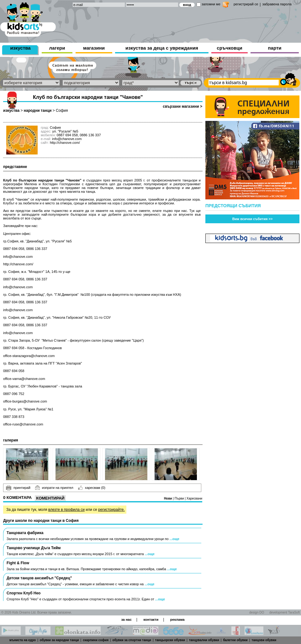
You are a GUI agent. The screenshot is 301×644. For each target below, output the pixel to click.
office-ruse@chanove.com (23, 424)
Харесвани (194, 498)
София (62, 111)
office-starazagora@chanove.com (29, 356)
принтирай (18, 488)
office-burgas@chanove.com (25, 401)
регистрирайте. (111, 510)
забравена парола (277, 4)
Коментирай (50, 498)
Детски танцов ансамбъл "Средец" (39, 578)
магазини (94, 48)
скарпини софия (96, 640)
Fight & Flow (18, 563)
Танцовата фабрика (25, 533)
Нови (168, 498)
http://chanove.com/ (65, 143)
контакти (151, 620)
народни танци (38, 111)
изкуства (20, 48)
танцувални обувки (204, 640)
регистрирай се (246, 4)
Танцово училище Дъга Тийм (34, 548)
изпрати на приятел (54, 488)
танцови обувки (264, 640)
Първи (180, 498)
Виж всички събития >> (253, 219)
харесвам (92, 488)
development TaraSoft (285, 612)
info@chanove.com (18, 257)
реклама (177, 620)
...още (174, 539)
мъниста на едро (23, 640)
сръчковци (229, 48)
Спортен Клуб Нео (24, 593)
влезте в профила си (66, 510)
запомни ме (211, 4)
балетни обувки (235, 640)
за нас (126, 620)
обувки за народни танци (59, 640)
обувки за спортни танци (132, 640)
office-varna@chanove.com (24, 379)
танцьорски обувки (170, 640)
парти (275, 48)
